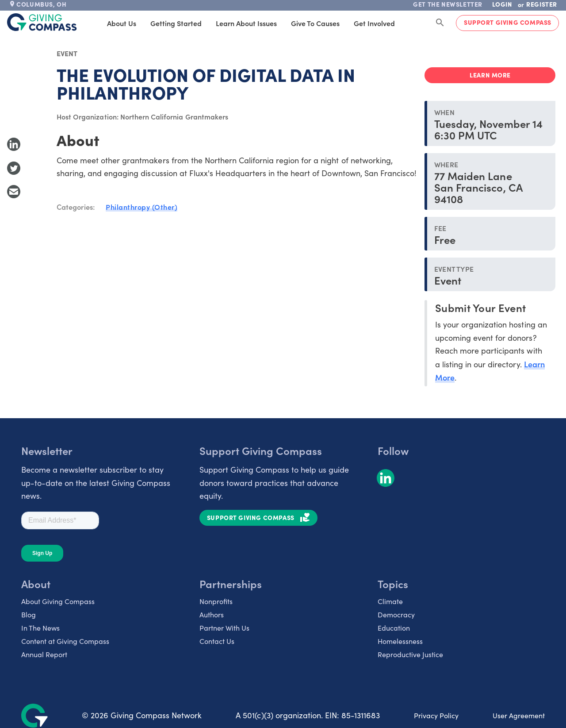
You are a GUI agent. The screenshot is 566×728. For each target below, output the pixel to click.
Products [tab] (408, 23)
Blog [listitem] (29, 614)
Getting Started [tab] (161, 23)
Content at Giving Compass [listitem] (65, 641)
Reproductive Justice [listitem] (410, 654)
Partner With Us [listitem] (224, 628)
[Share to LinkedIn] (14, 144)
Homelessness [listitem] (400, 641)
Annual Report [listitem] (44, 654)
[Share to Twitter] (14, 168)
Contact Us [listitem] (217, 641)
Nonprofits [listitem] (216, 601)
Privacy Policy (436, 715)
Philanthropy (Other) (141, 207)
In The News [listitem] (40, 628)
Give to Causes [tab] (300, 23)
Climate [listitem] (390, 601)
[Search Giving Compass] (440, 23)
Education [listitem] (394, 628)
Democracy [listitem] (396, 614)
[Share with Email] (14, 192)
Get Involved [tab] (359, 23)
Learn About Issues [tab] (231, 23)
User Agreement (519, 715)
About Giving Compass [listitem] (58, 601)
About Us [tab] (106, 23)
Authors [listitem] (212, 614)
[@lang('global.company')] (42, 22)
